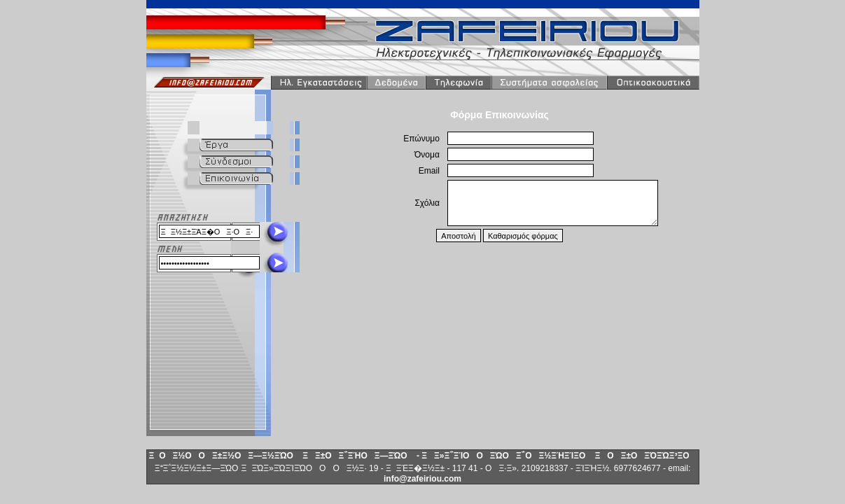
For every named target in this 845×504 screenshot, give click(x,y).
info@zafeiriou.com (422, 479)
